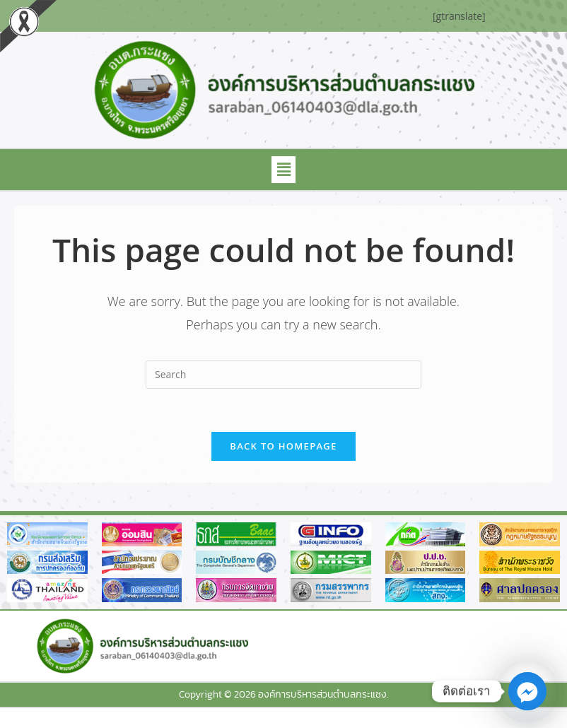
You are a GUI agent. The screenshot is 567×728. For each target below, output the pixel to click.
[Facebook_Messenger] (527, 691)
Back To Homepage (283, 446)
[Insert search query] (283, 375)
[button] (283, 170)
